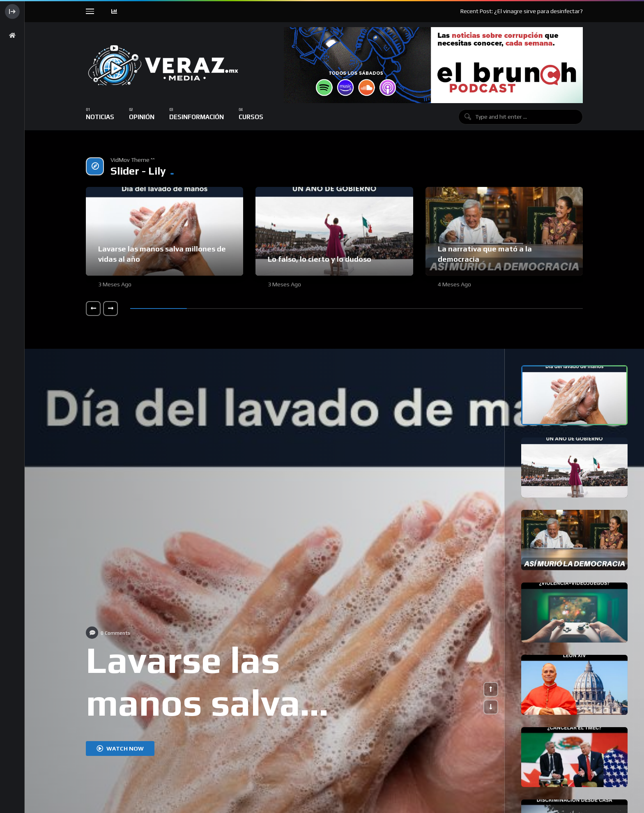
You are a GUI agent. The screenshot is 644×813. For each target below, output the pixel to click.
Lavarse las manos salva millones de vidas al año (235, 723)
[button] (93, 309)
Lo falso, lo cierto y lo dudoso (320, 259)
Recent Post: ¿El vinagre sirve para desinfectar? (522, 11)
